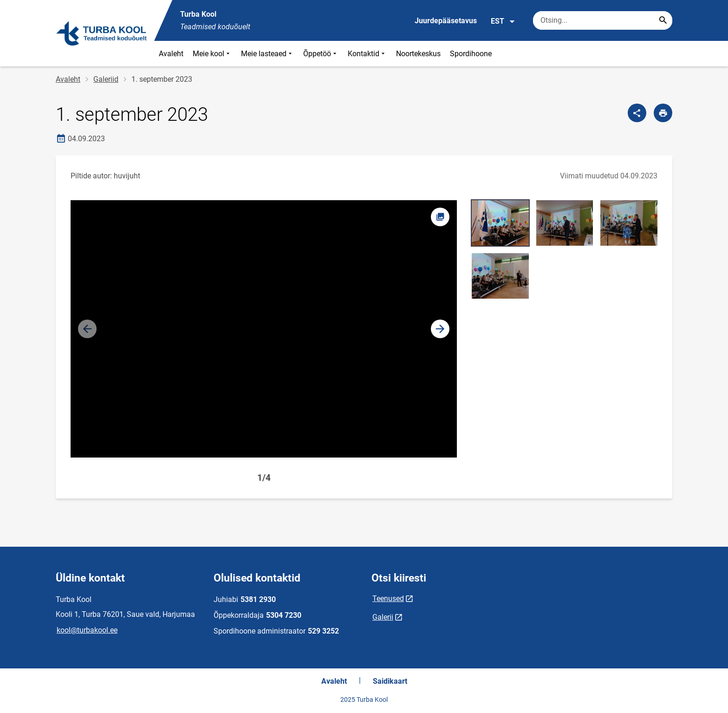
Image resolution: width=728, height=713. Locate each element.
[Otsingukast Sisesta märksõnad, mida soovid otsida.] (603, 20)
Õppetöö (321, 54)
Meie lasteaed (267, 54)
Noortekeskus (418, 54)
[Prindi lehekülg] (663, 113)
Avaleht (171, 54)
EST (503, 21)
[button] (440, 329)
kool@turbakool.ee (87, 630)
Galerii (383, 617)
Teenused (388, 599)
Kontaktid (367, 54)
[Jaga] (637, 113)
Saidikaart (390, 681)
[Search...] (663, 20)
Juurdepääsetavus (446, 21)
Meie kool (212, 54)
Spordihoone (471, 54)
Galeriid (106, 79)
